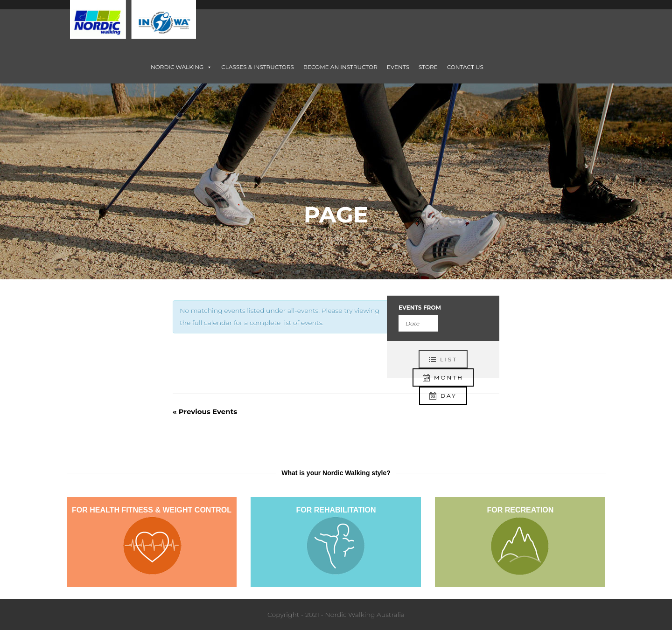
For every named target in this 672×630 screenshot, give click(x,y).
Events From (420, 308)
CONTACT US (465, 67)
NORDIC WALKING (181, 67)
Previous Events (205, 412)
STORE (428, 67)
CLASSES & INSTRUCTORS (258, 67)
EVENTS (398, 67)
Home (336, 239)
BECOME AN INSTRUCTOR (340, 67)
